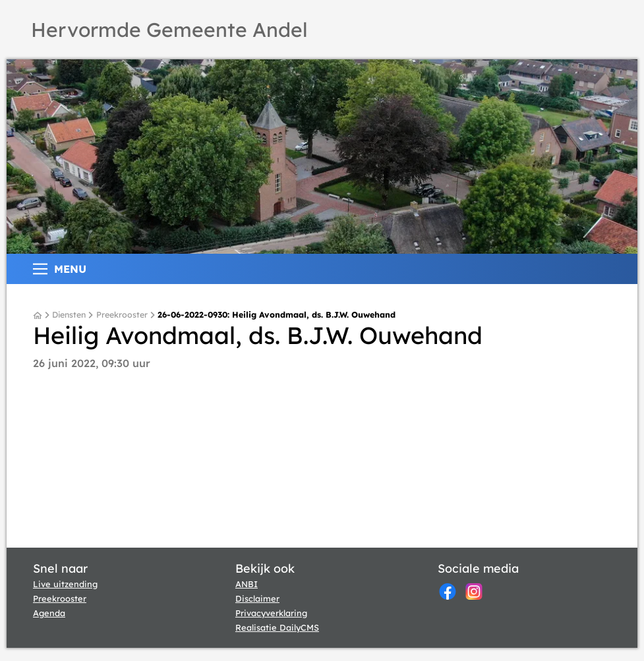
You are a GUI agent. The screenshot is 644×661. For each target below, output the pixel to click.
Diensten (69, 315)
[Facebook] (448, 591)
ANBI (247, 584)
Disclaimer (257, 598)
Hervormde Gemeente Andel (169, 30)
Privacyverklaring (271, 613)
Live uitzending (65, 584)
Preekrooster (122, 315)
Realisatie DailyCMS (277, 627)
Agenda (49, 613)
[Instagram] (474, 591)
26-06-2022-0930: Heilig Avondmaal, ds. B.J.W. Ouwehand (277, 315)
